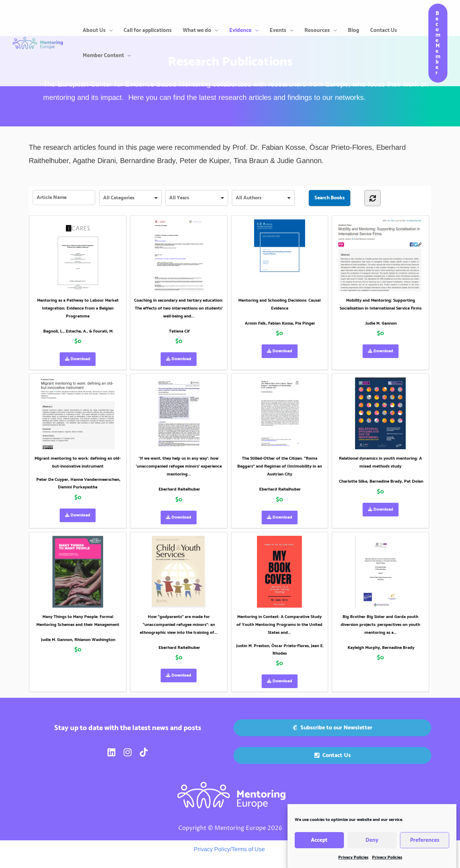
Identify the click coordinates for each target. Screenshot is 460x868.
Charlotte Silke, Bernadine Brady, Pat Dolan (381, 481)
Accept (319, 849)
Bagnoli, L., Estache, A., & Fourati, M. (78, 331)
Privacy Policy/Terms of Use (229, 849)
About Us (94, 30)
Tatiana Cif (179, 331)
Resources (317, 30)
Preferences (425, 849)
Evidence (240, 30)
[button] (438, 43)
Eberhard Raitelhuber (179, 489)
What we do (197, 30)
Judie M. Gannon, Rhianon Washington (78, 640)
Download (78, 359)
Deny (372, 849)
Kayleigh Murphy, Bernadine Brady (381, 648)
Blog (354, 30)
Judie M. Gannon (381, 323)
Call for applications (148, 30)
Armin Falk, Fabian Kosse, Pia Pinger (280, 323)
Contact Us (384, 30)
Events (278, 30)
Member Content (103, 55)
